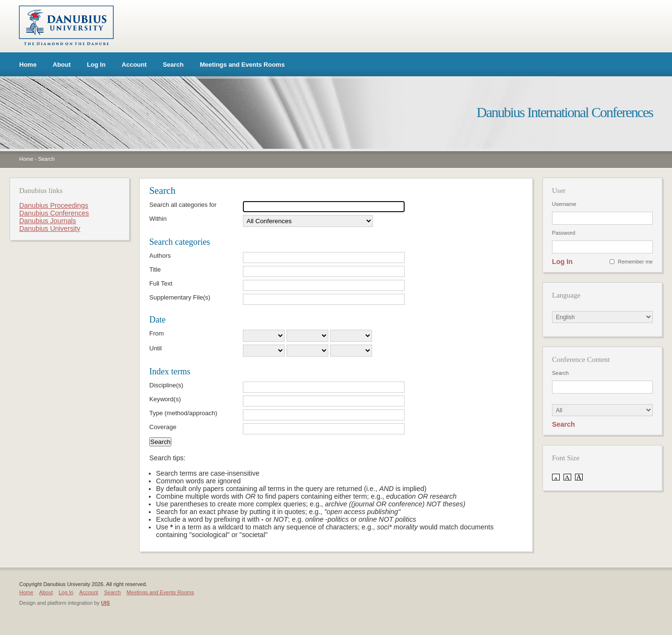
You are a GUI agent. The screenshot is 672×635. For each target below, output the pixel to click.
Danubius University (50, 228)
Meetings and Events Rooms (242, 65)
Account (134, 65)
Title (155, 270)
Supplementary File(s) (180, 297)
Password (564, 233)
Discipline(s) (166, 385)
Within (158, 219)
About (62, 65)
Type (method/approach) (183, 413)
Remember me (635, 262)
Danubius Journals (48, 221)
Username (564, 204)
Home (28, 65)
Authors (160, 256)
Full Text (161, 283)
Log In (96, 65)
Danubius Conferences (54, 213)
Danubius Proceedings (54, 205)
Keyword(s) (165, 399)
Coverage (163, 427)
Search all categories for (183, 205)
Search (173, 65)
